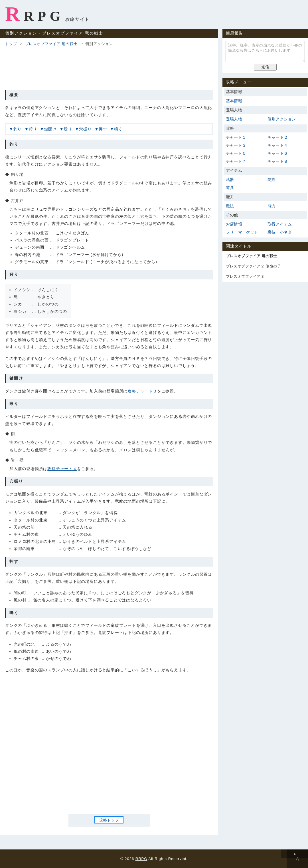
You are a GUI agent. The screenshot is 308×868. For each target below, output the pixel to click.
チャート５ (236, 153)
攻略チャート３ (142, 391)
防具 (271, 180)
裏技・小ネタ (280, 232)
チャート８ (278, 161)
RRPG (35, 14)
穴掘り (85, 129)
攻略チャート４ (62, 469)
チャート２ (278, 137)
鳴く (118, 129)
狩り (33, 129)
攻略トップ (109, 820)
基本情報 (234, 101)
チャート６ (278, 153)
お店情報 (234, 224)
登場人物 (234, 119)
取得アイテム (280, 224)
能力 (271, 206)
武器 (230, 180)
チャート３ (236, 145)
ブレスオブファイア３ (245, 276)
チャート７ (236, 161)
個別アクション (282, 119)
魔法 (230, 206)
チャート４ (278, 145)
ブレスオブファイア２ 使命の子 (253, 266)
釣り (18, 129)
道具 (230, 188)
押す (103, 129)
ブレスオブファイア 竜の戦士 (51, 44)
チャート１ (236, 137)
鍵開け (50, 129)
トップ (11, 44)
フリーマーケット (242, 232)
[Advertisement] (109, 67)
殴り (68, 129)
